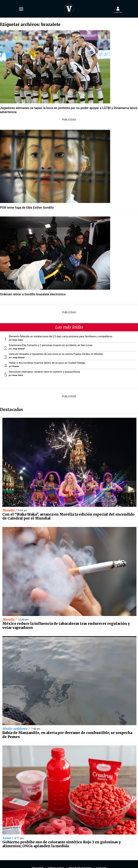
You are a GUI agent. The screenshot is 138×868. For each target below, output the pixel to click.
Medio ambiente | (16, 729)
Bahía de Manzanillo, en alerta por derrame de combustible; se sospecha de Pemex (67, 735)
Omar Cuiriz (18, 340)
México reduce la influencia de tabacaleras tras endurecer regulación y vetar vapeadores (66, 626)
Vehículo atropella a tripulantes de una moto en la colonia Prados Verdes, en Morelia (56, 354)
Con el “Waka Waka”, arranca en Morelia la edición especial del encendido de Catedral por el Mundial (68, 516)
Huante (15, 366)
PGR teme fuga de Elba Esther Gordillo (27, 208)
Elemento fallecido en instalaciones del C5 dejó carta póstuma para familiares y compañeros (61, 336)
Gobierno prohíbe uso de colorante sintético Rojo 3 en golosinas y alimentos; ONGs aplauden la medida (62, 844)
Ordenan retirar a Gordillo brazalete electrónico (33, 294)
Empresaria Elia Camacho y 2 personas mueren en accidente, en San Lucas (51, 345)
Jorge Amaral (18, 349)
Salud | (8, 838)
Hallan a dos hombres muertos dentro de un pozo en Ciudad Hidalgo (47, 363)
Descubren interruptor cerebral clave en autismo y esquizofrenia (44, 372)
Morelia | (10, 510)
